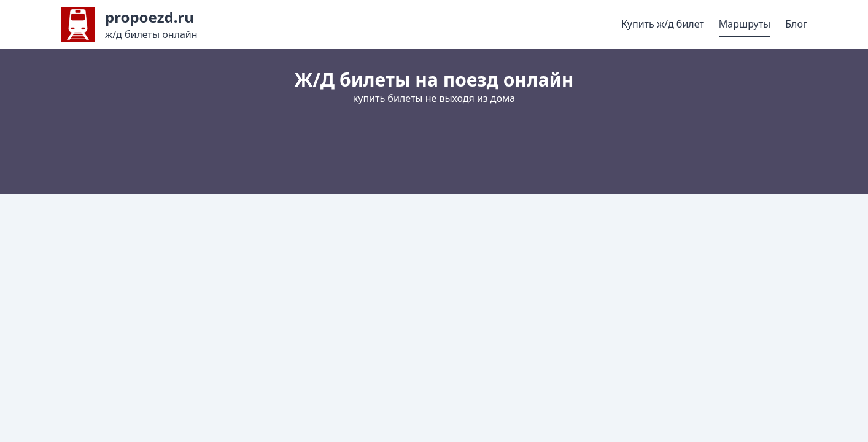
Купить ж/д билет (663, 24)
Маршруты (745, 24)
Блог (796, 24)
